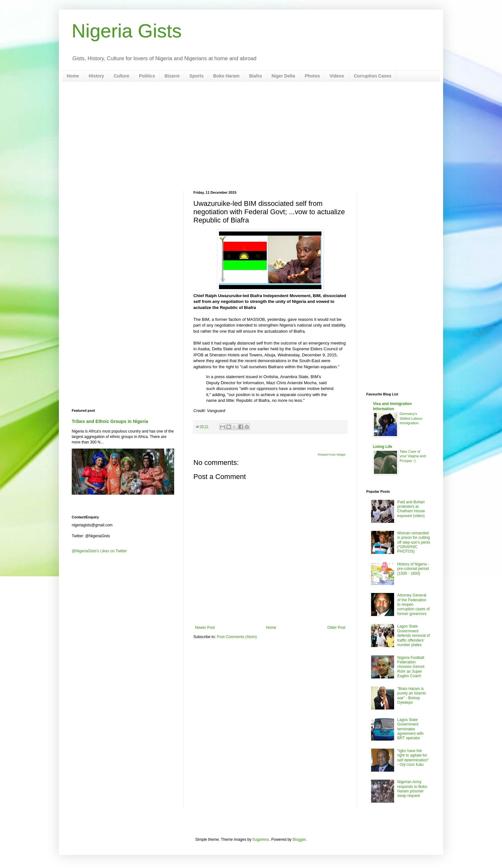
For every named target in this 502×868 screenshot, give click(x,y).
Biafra (255, 76)
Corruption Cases (372, 76)
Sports (196, 76)
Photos (312, 76)
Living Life (383, 447)
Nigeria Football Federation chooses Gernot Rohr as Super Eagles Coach (411, 667)
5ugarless (261, 840)
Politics (147, 76)
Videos (337, 76)
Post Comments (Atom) (237, 637)
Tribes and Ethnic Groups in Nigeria (110, 421)
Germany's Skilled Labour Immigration (411, 418)
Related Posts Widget (332, 455)
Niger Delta (283, 76)
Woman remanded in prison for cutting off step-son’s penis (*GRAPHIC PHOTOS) (414, 542)
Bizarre (172, 76)
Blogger (299, 840)
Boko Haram (226, 76)
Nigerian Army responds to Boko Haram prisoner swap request (412, 789)
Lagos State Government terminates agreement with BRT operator (410, 729)
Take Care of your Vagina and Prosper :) (413, 456)
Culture (121, 76)
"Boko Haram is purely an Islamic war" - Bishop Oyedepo (412, 696)
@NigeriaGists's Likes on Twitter (99, 551)
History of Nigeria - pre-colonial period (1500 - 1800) (413, 569)
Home (73, 76)
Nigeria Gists (127, 31)
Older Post (336, 628)
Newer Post (205, 628)
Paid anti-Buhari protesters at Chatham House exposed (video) (411, 509)
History (96, 76)
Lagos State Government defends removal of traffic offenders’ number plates (414, 636)
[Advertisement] (251, 136)
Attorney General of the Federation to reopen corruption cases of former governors (413, 604)
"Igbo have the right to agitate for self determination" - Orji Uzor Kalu (413, 758)
